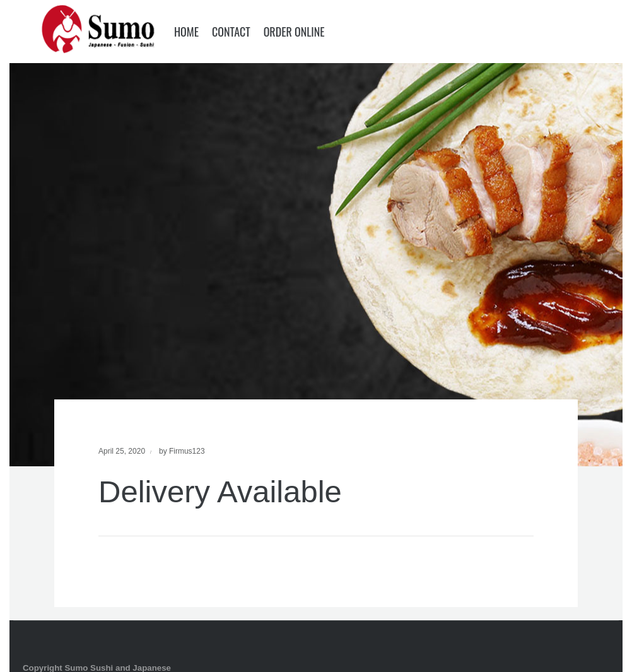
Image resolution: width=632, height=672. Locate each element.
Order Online (294, 32)
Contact (231, 32)
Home (186, 32)
